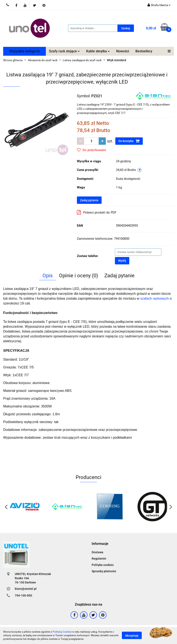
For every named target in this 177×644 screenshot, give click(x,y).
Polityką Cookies (62, 632)
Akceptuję (132, 636)
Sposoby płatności (104, 571)
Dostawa (97, 552)
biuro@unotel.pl (26, 589)
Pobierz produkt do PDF (97, 212)
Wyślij (122, 261)
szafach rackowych (155, 298)
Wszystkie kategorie (25, 51)
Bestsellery (144, 51)
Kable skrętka (98, 51)
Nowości (123, 51)
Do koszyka (129, 141)
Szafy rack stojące (64, 51)
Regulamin (99, 559)
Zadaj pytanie (89, 200)
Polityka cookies (103, 565)
